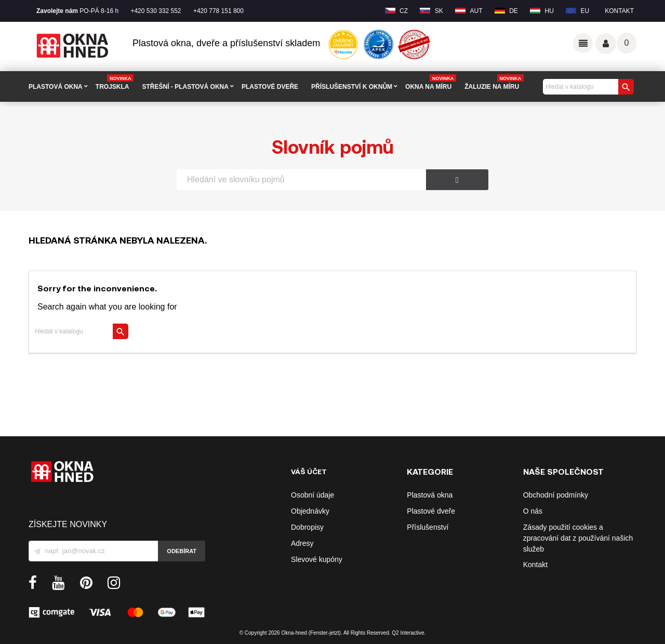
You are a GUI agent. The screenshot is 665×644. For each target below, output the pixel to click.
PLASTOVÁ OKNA (56, 87)
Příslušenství (428, 527)
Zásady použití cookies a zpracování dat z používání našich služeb (578, 538)
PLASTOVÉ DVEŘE (270, 87)
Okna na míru (431, 83)
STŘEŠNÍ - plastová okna (185, 87)
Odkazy (583, 43)
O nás (533, 511)
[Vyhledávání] (587, 87)
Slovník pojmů (333, 146)
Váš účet (606, 44)
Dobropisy (307, 527)
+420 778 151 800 (218, 11)
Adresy (302, 543)
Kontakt (619, 11)
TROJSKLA (115, 83)
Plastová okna (430, 495)
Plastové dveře (431, 511)
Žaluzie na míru (494, 83)
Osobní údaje (312, 495)
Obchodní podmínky (556, 495)
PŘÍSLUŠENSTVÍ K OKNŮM (352, 87)
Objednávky (310, 511)
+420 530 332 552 (156, 11)
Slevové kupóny (317, 559)
